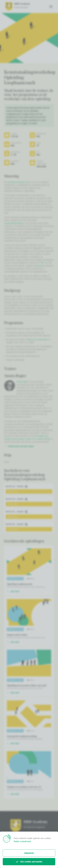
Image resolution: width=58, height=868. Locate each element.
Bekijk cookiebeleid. (23, 841)
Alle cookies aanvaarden (29, 862)
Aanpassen (29, 853)
